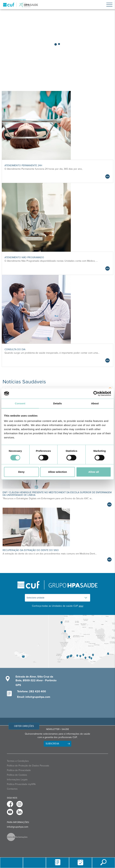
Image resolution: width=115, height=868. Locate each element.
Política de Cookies (17, 775)
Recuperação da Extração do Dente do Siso (31, 550)
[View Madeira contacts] (24, 641)
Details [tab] (57, 403)
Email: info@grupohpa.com (34, 697)
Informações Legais (17, 780)
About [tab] (95, 403)
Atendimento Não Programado (24, 257)
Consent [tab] (20, 403)
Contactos (12, 789)
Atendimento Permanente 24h (23, 165)
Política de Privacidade (19, 770)
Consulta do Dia (15, 349)
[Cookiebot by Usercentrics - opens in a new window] (96, 394)
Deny (21, 472)
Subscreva (52, 744)
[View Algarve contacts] (82, 641)
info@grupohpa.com (18, 827)
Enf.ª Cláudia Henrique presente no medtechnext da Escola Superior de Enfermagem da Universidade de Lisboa (57, 494)
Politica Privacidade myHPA (21, 784)
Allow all (94, 472)
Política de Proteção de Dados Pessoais (28, 766)
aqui (81, 606)
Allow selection (57, 472)
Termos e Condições (18, 761)
